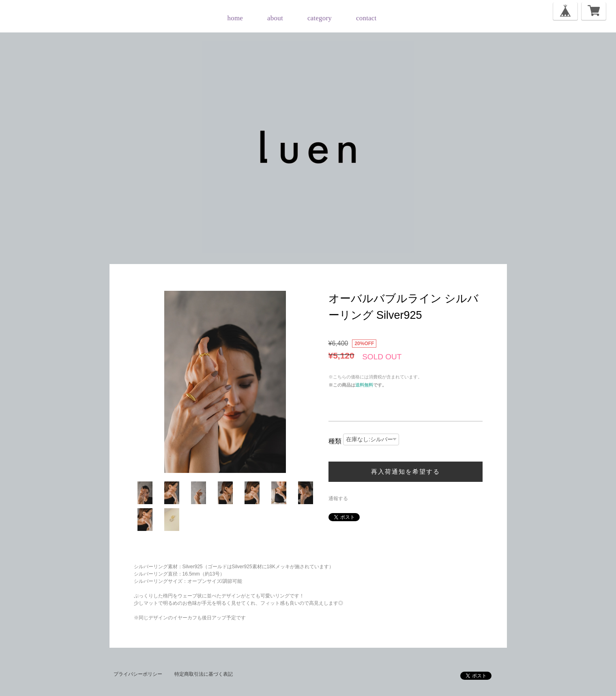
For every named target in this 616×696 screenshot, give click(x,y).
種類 (335, 441)
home (235, 18)
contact (366, 18)
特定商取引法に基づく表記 (204, 674)
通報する (338, 498)
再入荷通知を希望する (406, 472)
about (275, 18)
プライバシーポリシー (138, 674)
